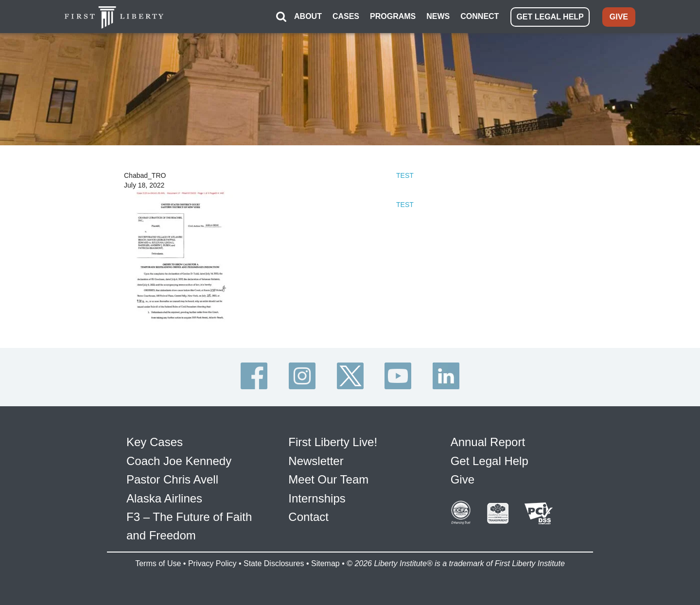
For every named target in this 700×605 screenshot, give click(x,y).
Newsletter (316, 461)
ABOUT (308, 16)
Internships (317, 498)
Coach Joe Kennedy (179, 461)
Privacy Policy (212, 563)
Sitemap (325, 563)
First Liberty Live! (333, 442)
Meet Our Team (328, 479)
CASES (346, 16)
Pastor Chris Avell (172, 479)
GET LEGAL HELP (550, 17)
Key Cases (155, 442)
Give (463, 479)
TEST (405, 175)
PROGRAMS (393, 16)
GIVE (619, 17)
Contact (308, 517)
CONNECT (480, 16)
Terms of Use (158, 563)
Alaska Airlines (164, 498)
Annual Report (488, 442)
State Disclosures (274, 563)
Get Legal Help (490, 461)
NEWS (438, 16)
